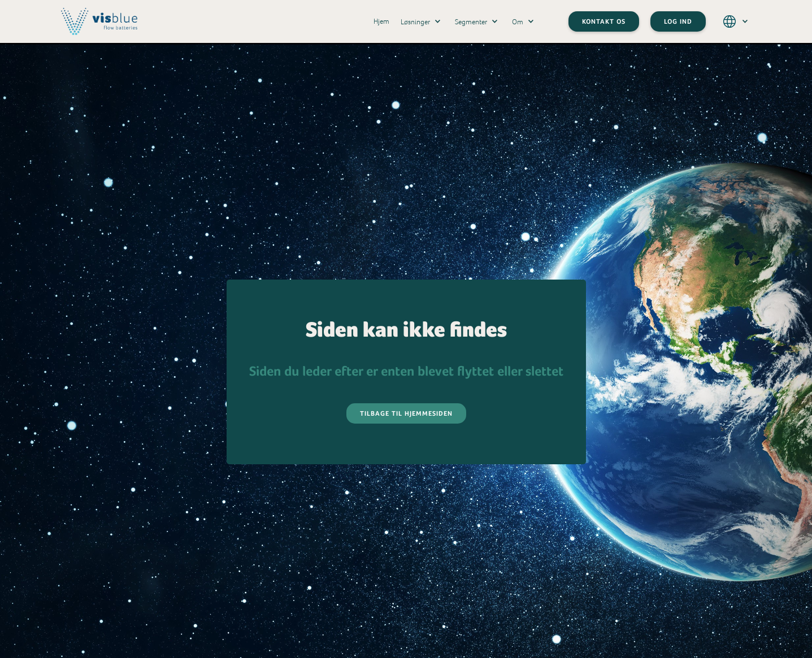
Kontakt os (604, 21)
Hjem (381, 21)
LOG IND (678, 21)
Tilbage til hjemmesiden (406, 413)
